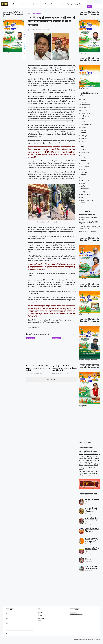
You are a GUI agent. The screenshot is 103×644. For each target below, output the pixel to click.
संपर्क (12, 4)
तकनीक (82, 133)
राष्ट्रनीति (82, 141)
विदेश (81, 147)
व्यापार (82, 203)
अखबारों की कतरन (85, 153)
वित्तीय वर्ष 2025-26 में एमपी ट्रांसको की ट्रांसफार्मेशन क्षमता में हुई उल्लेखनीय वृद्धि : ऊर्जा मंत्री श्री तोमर (89, 473)
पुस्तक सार (83, 139)
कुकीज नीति (41, 618)
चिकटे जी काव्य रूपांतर (86, 200)
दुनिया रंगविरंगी (84, 167)
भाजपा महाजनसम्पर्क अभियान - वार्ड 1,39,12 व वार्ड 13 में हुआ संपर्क (92, 540)
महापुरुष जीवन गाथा (85, 125)
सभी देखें (75, 334)
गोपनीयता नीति (42, 616)
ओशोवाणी (82, 186)
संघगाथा (82, 144)
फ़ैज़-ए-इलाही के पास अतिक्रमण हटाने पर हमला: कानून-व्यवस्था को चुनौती (38, 368)
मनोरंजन (82, 150)
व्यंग (81, 197)
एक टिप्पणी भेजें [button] (51, 379)
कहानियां (82, 158)
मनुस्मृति (82, 192)
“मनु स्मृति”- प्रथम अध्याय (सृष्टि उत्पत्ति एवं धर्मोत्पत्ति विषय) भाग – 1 (92, 530)
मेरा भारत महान (37, 4)
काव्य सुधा (83, 136)
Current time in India (85, 442)
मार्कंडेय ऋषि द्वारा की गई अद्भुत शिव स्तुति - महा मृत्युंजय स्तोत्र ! (92, 520)
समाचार (82, 102)
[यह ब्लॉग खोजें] (94, 2)
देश (81, 119)
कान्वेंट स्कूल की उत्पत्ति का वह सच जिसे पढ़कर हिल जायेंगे (92, 550)
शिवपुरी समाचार (84, 108)
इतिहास (46, 4)
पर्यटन (82, 183)
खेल (81, 178)
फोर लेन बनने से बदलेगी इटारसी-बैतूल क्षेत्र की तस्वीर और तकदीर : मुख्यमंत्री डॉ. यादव (89, 460)
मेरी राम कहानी (84, 181)
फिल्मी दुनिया (84, 189)
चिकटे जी (82, 175)
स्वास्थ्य (82, 169)
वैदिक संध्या (88, 559)
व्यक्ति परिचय (84, 164)
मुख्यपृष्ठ (30, 13)
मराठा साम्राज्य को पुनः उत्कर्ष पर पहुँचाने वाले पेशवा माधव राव (89, 228)
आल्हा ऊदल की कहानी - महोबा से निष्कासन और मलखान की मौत (92, 510)
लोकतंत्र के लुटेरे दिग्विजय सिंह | (87, 215)
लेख (30, 4)
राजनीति (82, 127)
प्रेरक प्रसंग (83, 130)
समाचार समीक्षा (65, 4)
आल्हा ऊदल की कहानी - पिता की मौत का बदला (92, 568)
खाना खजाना (83, 172)
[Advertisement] (90, 424)
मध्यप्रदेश (83, 111)
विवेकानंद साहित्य (85, 195)
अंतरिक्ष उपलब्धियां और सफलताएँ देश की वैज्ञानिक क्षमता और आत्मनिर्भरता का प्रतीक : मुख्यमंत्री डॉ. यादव (89, 466)
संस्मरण (25, 4)
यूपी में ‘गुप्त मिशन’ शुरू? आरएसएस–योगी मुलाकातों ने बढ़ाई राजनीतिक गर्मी (64, 368)
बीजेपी (82, 155)
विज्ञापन (18, 4)
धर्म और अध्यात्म (54, 4)
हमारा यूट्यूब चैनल (77, 4)
